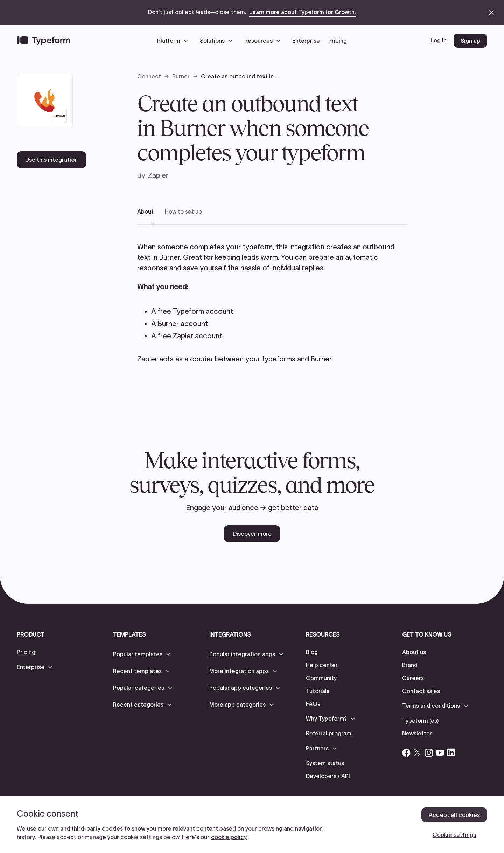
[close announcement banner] (491, 13)
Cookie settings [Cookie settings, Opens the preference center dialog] (454, 835)
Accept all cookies (454, 815)
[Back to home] (43, 41)
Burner (181, 76)
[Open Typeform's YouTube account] (440, 753)
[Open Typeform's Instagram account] (429, 753)
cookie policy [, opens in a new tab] (229, 837)
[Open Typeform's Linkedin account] (451, 753)
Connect (149, 76)
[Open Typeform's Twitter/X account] (418, 753)
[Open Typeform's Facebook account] (406, 753)
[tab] (145, 216)
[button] (174, 41)
